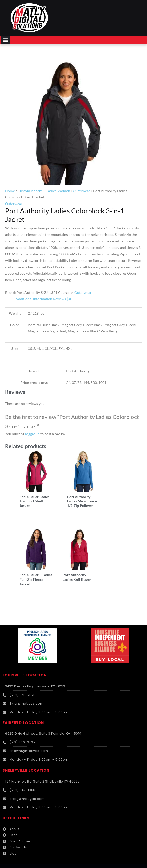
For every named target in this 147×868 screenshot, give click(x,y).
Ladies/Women (58, 191)
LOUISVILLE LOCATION (25, 664)
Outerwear (82, 191)
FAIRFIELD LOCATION (23, 711)
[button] (5, 40)
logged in (32, 434)
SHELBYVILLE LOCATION (26, 759)
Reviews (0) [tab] (62, 299)
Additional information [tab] (34, 299)
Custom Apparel (31, 191)
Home (10, 191)
